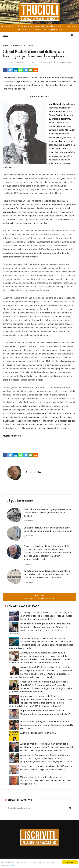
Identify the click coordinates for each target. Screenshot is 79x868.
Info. (13, 865)
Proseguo (70, 862)
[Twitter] (10, 70)
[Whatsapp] (20, 70)
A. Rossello (47, 62)
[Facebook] (5, 70)
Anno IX (6, 46)
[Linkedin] (15, 70)
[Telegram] (25, 70)
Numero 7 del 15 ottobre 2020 (25, 46)
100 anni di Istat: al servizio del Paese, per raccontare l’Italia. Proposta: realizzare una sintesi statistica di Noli (46, 781)
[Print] (36, 70)
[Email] (30, 70)
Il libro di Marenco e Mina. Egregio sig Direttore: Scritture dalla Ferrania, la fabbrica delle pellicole (47, 513)
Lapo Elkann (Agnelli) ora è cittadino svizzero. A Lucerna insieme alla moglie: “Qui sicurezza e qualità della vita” (47, 725)
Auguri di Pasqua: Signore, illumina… (38, 733)
